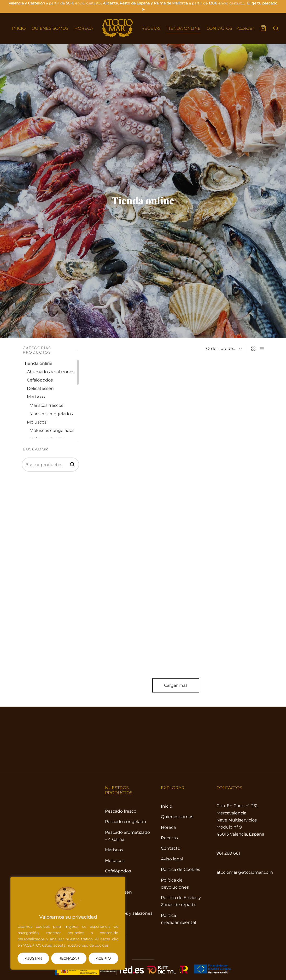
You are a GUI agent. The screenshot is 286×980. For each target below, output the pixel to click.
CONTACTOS (219, 28)
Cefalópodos (40, 380)
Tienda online (49, 508)
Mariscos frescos (46, 405)
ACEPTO (103, 958)
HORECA (84, 28)
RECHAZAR (69, 958)
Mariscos (36, 397)
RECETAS (151, 28)
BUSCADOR (36, 449)
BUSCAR (72, 464)
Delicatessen (40, 388)
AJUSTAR (33, 958)
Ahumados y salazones (51, 372)
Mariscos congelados (51, 414)
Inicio (27, 508)
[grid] (253, 508)
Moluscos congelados (52, 430)
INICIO (19, 28)
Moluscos (37, 422)
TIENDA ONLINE (184, 28)
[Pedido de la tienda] (223, 508)
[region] (68, 923)
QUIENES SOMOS (50, 28)
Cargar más (143, 885)
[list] (262, 508)
